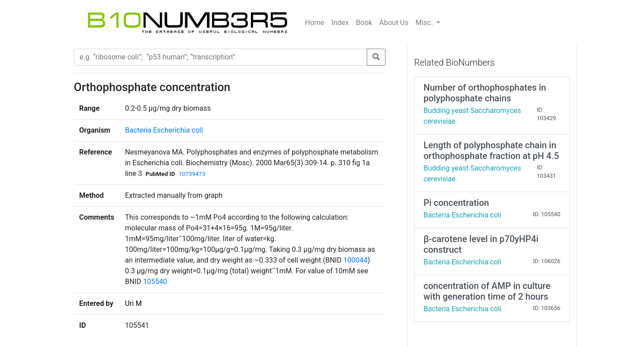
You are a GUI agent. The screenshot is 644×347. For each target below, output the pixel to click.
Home (315, 23)
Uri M (133, 303)
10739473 (192, 174)
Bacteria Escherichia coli (164, 130)
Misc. (425, 23)
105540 (155, 282)
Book (364, 23)
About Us (394, 23)
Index (340, 23)
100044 (356, 260)
